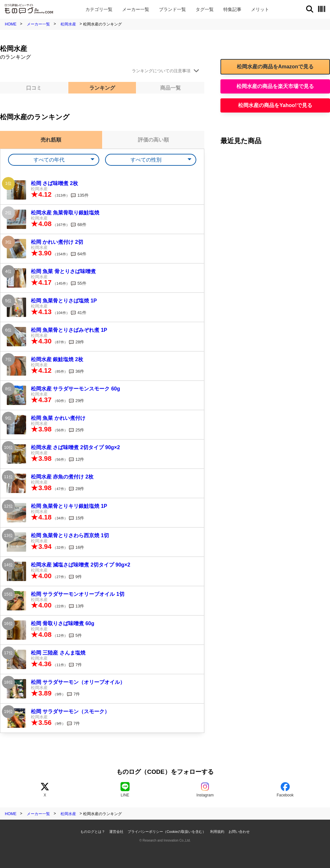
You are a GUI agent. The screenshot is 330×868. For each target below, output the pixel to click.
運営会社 (116, 832)
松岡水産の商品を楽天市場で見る (275, 86)
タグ (205, 9)
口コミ (34, 88)
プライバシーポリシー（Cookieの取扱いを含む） (167, 832)
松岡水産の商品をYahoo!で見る (275, 105)
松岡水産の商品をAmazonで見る (275, 67)
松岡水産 (68, 24)
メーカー (136, 9)
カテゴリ (99, 9)
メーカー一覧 (38, 24)
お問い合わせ (239, 832)
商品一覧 (170, 88)
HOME (11, 24)
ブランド (172, 9)
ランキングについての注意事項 (161, 71)
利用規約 (217, 832)
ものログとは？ (93, 832)
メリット (260, 9)
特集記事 (232, 9)
